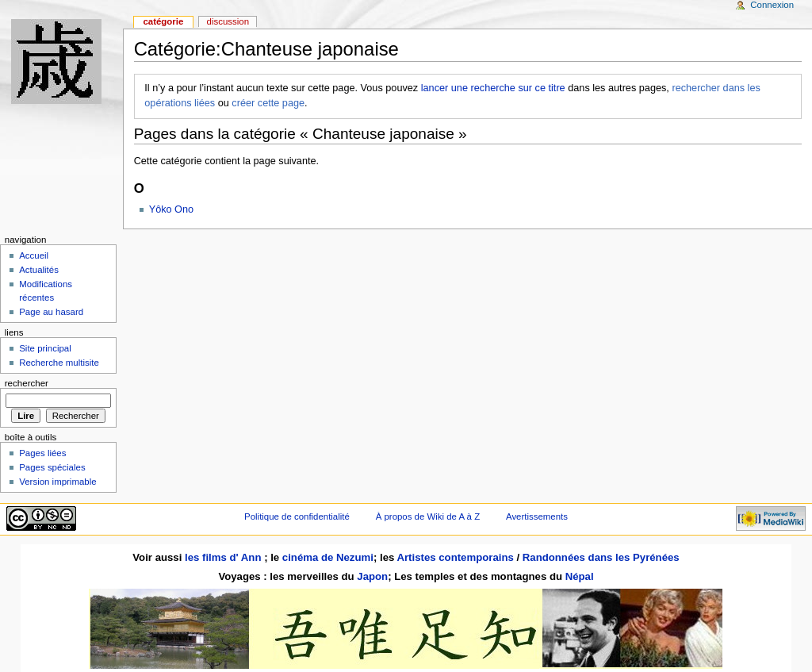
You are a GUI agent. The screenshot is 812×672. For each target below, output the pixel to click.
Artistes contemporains (455, 557)
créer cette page (268, 103)
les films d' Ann (224, 557)
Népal (580, 576)
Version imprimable (57, 482)
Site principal (45, 348)
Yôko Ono (171, 209)
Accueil (34, 255)
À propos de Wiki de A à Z (428, 516)
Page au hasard (51, 312)
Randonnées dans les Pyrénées (601, 557)
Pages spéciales (52, 467)
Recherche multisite (59, 363)
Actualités (39, 270)
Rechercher (27, 383)
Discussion (228, 21)
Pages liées (42, 453)
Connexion (772, 5)
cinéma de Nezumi (328, 557)
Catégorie (163, 21)
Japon (372, 576)
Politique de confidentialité (297, 516)
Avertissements (537, 516)
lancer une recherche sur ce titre (493, 88)
